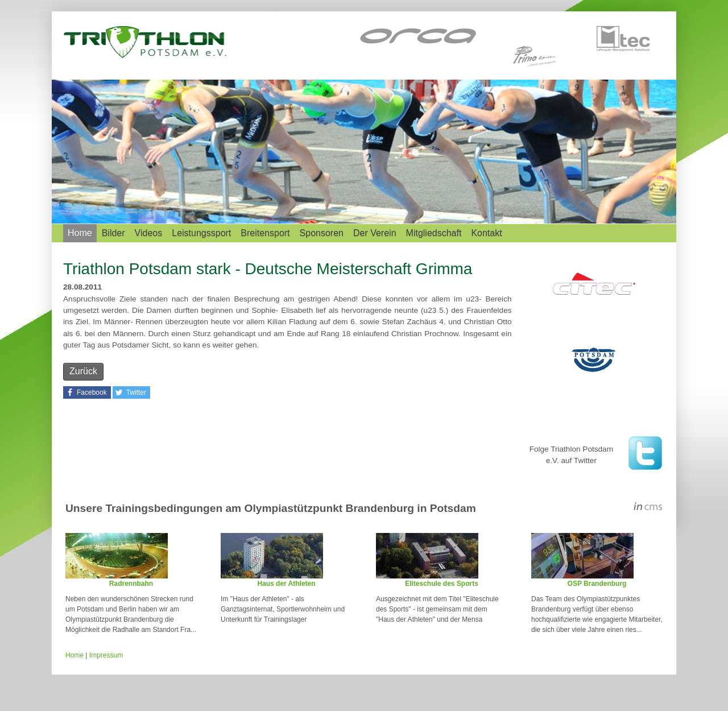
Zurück (83, 371)
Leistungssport (201, 233)
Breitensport (265, 233)
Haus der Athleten (286, 584)
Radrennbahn (131, 584)
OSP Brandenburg (597, 584)
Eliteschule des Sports (442, 584)
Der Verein (375, 233)
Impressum (106, 655)
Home (80, 233)
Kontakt (486, 233)
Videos (149, 233)
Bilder (113, 233)
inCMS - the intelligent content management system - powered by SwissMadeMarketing (648, 508)
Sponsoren (322, 233)
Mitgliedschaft (434, 233)
